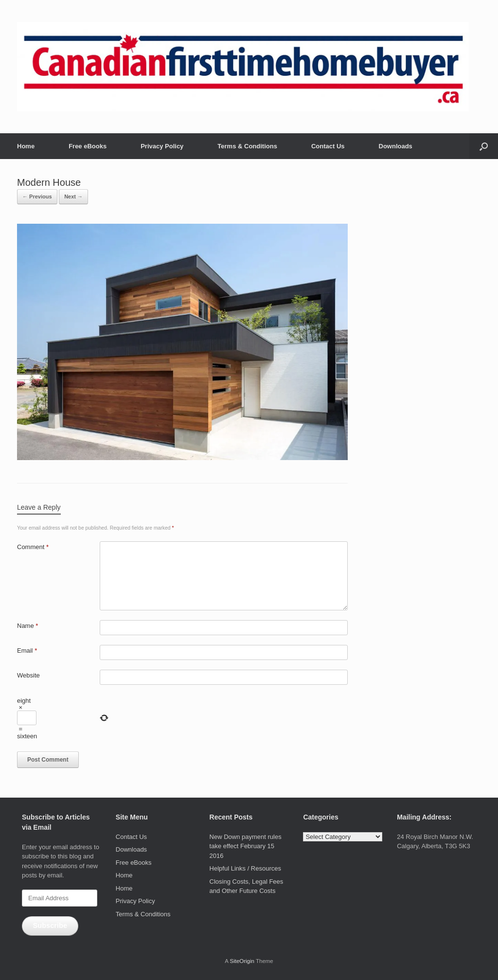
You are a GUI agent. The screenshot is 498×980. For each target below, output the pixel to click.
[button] (484, 146)
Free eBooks (88, 146)
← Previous (37, 196)
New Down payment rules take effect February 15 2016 (246, 846)
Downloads (396, 146)
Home (26, 146)
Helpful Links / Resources (245, 868)
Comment (33, 547)
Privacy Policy (162, 146)
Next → (73, 196)
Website (28, 675)
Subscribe (50, 926)
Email (27, 650)
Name (27, 626)
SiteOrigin (242, 961)
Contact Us (328, 146)
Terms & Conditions (247, 146)
